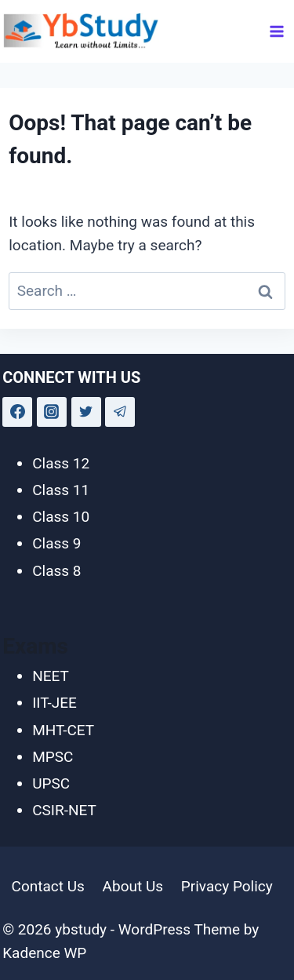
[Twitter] (86, 412)
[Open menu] (277, 31)
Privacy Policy (227, 886)
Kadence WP (44, 953)
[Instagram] (52, 412)
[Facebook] (17, 412)
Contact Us (48, 886)
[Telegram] (120, 412)
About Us (133, 886)
